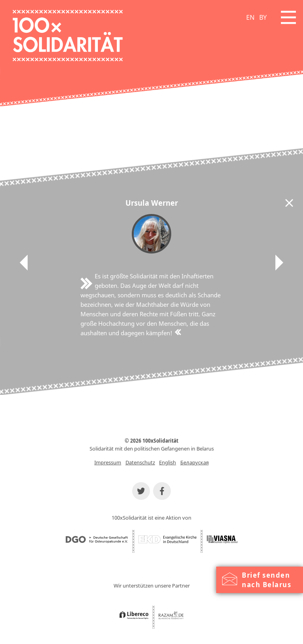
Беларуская (195, 462)
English (167, 462)
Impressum (108, 462)
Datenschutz (140, 462)
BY (263, 17)
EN (250, 17)
